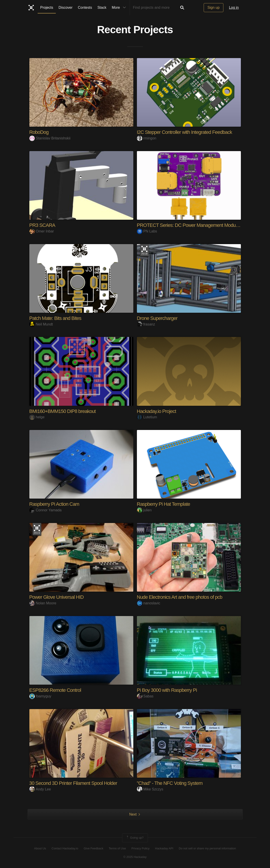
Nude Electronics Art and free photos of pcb (180, 597)
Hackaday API (164, 848)
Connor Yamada (45, 510)
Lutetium (147, 417)
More (120, 8)
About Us (40, 848)
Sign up (214, 8)
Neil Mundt (41, 324)
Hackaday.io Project (157, 411)
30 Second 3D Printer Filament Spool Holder (73, 783)
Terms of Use (117, 848)
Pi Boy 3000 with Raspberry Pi (167, 690)
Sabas (145, 696)
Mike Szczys (150, 789)
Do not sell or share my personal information (207, 848)
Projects (47, 8)
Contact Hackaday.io (65, 848)
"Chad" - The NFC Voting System (170, 783)
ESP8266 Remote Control (55, 690)
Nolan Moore (43, 603)
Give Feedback (93, 848)
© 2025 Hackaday (135, 857)
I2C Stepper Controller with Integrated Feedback (185, 132)
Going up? (135, 838)
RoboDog (39, 132)
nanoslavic (149, 603)
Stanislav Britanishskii (50, 138)
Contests (85, 8)
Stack (102, 8)
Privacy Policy (140, 848)
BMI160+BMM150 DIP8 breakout (63, 411)
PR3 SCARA (42, 225)
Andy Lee (40, 789)
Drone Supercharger (157, 318)
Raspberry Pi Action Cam (54, 504)
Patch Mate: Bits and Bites (55, 318)
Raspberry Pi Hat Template (164, 504)
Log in (234, 8)
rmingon (147, 138)
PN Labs (147, 231)
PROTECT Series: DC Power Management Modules (189, 225)
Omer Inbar (42, 231)
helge (37, 417)
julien (144, 510)
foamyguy (40, 696)
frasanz (146, 324)
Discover (65, 8)
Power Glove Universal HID (57, 597)
